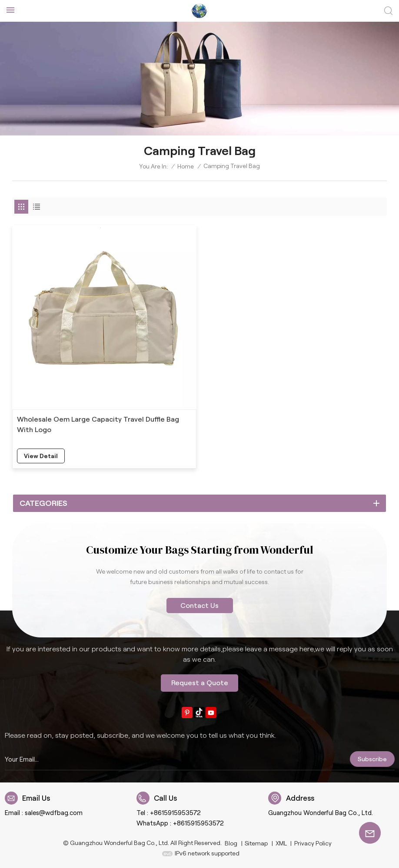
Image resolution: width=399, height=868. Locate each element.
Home (186, 166)
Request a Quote (200, 683)
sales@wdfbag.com (54, 813)
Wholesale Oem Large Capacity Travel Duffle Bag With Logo (98, 424)
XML (281, 843)
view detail (41, 456)
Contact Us (199, 606)
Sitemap (256, 843)
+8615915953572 (175, 813)
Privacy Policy (313, 843)
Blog (231, 843)
